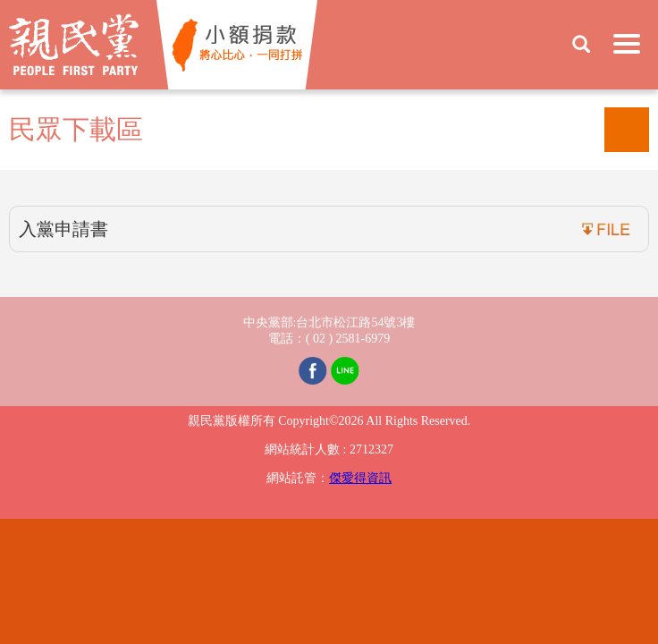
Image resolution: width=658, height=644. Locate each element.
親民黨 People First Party (74, 45)
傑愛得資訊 (360, 478)
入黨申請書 (63, 229)
